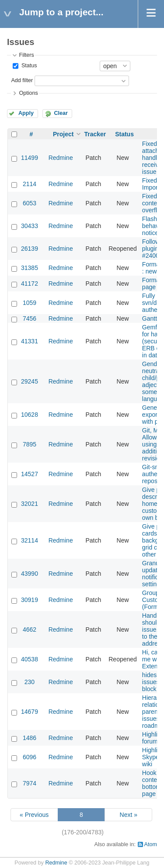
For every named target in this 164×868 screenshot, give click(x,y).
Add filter (22, 80)
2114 (30, 184)
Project (63, 134)
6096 (30, 757)
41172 (30, 284)
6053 (30, 203)
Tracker (95, 134)
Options (28, 93)
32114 (30, 540)
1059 (30, 303)
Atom (151, 844)
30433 (30, 226)
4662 (30, 629)
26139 (30, 249)
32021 (30, 504)
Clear (61, 113)
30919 (30, 600)
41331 (30, 341)
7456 (30, 318)
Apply (26, 113)
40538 (30, 659)
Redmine (61, 158)
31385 (30, 268)
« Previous (34, 815)
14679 (30, 712)
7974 (30, 783)
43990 (30, 574)
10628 (30, 415)
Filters (26, 55)
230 (30, 682)
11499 (30, 158)
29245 (30, 381)
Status (28, 66)
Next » (129, 815)
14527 (30, 474)
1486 (30, 738)
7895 (30, 444)
